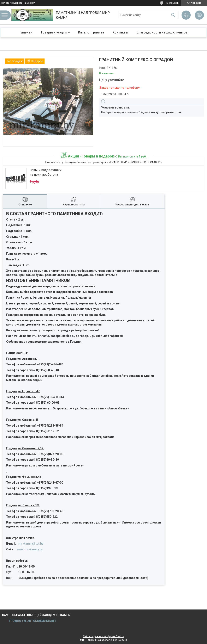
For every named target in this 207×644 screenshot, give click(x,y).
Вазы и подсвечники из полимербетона (46, 172)
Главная (26, 32)
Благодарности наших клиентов (162, 32)
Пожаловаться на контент (112, 640)
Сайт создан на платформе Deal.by (104, 636)
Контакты (120, 32)
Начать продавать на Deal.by (18, 3)
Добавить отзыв (199, 15)
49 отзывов (172, 3)
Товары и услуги (54, 32)
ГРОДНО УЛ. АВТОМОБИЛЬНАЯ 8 (32, 621)
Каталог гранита (91, 32)
